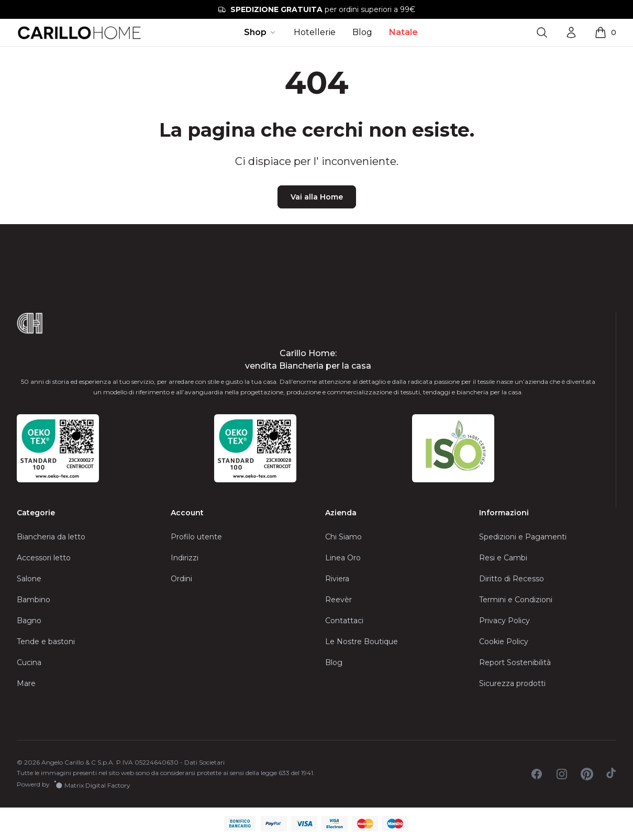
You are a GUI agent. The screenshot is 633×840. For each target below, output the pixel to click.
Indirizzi (185, 558)
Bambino (34, 600)
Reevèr (338, 600)
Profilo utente (196, 537)
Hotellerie (315, 32)
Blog (362, 32)
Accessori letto (44, 558)
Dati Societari (204, 762)
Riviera (337, 579)
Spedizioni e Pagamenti (523, 537)
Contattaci (344, 621)
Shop (260, 32)
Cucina (29, 662)
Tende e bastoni (46, 642)
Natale (403, 32)
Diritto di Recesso (512, 579)
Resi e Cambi (503, 558)
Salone (29, 579)
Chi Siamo (343, 537)
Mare (26, 683)
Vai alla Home (317, 197)
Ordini (181, 579)
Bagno (29, 621)
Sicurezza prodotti (512, 683)
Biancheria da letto (51, 537)
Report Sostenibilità (515, 662)
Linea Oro (343, 558)
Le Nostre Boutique (362, 642)
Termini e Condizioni (516, 600)
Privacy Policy (504, 621)
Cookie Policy (504, 642)
